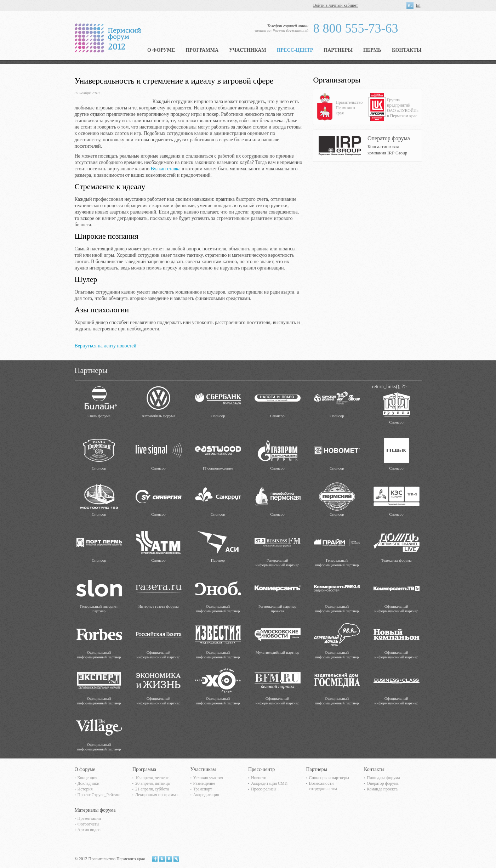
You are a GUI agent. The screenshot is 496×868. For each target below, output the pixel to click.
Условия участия (208, 778)
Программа (202, 50)
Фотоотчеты (89, 824)
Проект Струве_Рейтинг (99, 795)
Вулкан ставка (165, 169)
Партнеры (338, 50)
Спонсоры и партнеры (329, 778)
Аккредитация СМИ (269, 783)
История (85, 789)
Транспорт (203, 789)
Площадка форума (383, 778)
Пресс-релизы (264, 789)
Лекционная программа (156, 795)
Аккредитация (206, 795)
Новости (259, 778)
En (418, 5)
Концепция (87, 778)
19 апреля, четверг (152, 778)
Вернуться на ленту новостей (106, 346)
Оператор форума (383, 783)
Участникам (248, 50)
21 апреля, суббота (152, 789)
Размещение (204, 783)
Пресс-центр (295, 50)
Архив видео (89, 830)
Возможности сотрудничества (323, 786)
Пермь (372, 50)
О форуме (161, 50)
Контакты (407, 50)
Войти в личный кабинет (336, 5)
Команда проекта (382, 789)
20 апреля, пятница (152, 783)
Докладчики (89, 783)
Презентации (89, 818)
